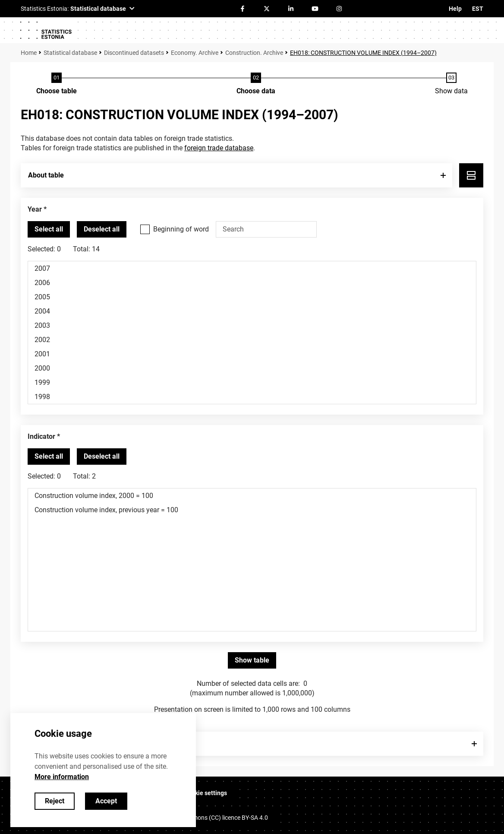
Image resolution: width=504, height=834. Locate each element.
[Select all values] (49, 229)
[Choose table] (57, 84)
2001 (252, 354)
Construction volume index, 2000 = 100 (252, 496)
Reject (55, 801)
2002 (252, 340)
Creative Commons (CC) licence (212, 818)
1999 (252, 382)
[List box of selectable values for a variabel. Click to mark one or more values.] (252, 333)
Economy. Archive (195, 53)
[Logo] (46, 30)
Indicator (41, 436)
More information (62, 777)
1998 (252, 397)
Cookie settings (206, 793)
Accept (106, 801)
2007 (252, 268)
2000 (252, 368)
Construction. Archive (254, 53)
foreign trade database (219, 148)
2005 (252, 297)
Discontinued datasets (134, 53)
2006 (252, 283)
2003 (252, 325)
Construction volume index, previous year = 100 (252, 510)
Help (455, 9)
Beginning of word (181, 229)
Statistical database (70, 53)
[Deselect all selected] (102, 229)
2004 (252, 311)
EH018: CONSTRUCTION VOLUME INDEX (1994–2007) (363, 53)
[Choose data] (256, 84)
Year (35, 209)
